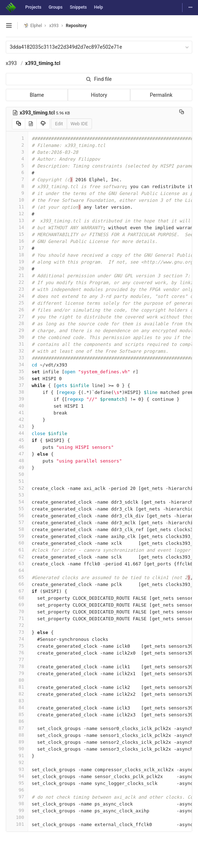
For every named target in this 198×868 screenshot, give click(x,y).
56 (17, 515)
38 (17, 392)
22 (17, 282)
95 (17, 783)
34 (17, 364)
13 (17, 220)
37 (17, 385)
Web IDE (79, 124)
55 (17, 509)
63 (17, 563)
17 (17, 248)
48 (17, 461)
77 (17, 659)
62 (17, 557)
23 (17, 289)
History (99, 95)
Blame (37, 95)
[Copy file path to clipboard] (182, 113)
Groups (56, 7)
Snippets (78, 7)
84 (17, 708)
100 (17, 817)
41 (17, 413)
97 (17, 797)
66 (17, 584)
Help (99, 7)
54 (17, 502)
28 (17, 323)
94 (17, 776)
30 (17, 337)
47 (17, 454)
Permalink (161, 95)
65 (17, 577)
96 (17, 790)
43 (17, 426)
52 (17, 488)
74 (17, 639)
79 (17, 673)
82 (17, 694)
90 (17, 749)
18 (17, 255)
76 (17, 653)
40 (17, 406)
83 (17, 701)
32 (17, 351)
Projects (33, 7)
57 (17, 522)
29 (17, 330)
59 (17, 536)
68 (17, 598)
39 (17, 399)
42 (17, 419)
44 (17, 433)
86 (17, 721)
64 (17, 570)
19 (17, 262)
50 (17, 474)
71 (17, 618)
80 (17, 680)
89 (17, 742)
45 (17, 440)
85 (17, 714)
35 (17, 371)
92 (17, 762)
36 (17, 378)
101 (17, 824)
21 (17, 275)
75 (17, 646)
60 (17, 543)
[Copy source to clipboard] (19, 124)
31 (17, 344)
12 (17, 214)
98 (17, 804)
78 (17, 666)
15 (17, 234)
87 (17, 728)
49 (17, 467)
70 (17, 611)
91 (17, 756)
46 (17, 447)
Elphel (33, 25)
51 (17, 481)
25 (17, 303)
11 (17, 207)
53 (17, 495)
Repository (76, 26)
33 (17, 358)
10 (17, 200)
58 (17, 529)
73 (17, 632)
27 (17, 316)
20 (17, 268)
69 (17, 605)
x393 (11, 63)
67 (17, 591)
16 (17, 241)
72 (17, 625)
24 (17, 296)
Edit (59, 124)
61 (17, 550)
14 (17, 227)
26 (17, 310)
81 (17, 687)
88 (17, 735)
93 (17, 769)
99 (17, 810)
